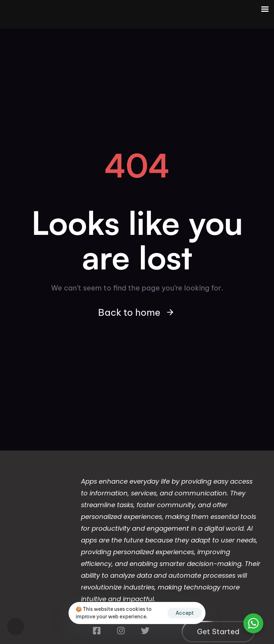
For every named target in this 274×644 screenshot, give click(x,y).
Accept (185, 613)
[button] (16, 627)
